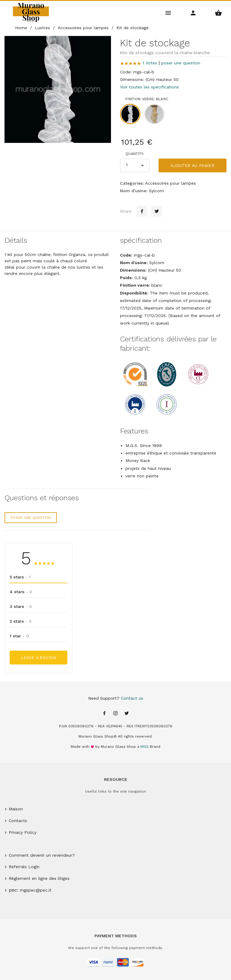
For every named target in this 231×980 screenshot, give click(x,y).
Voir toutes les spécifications (149, 87)
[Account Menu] (193, 12)
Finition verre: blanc (147, 99)
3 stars (21, 606)
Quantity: (135, 154)
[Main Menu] (168, 12)
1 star (19, 636)
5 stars (20, 577)
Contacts (18, 821)
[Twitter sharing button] (157, 211)
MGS (145, 747)
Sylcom (156, 191)
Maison (16, 809)
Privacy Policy (23, 832)
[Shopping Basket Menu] (219, 12)
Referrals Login (24, 867)
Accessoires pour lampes (170, 183)
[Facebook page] (104, 714)
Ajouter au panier (192, 165)
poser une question (181, 63)
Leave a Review (39, 658)
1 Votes (150, 63)
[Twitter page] (127, 714)
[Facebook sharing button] (142, 211)
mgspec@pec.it (36, 890)
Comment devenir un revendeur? (42, 855)
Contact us (132, 698)
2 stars (21, 621)
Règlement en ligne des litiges (39, 878)
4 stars (21, 592)
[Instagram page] (115, 714)
